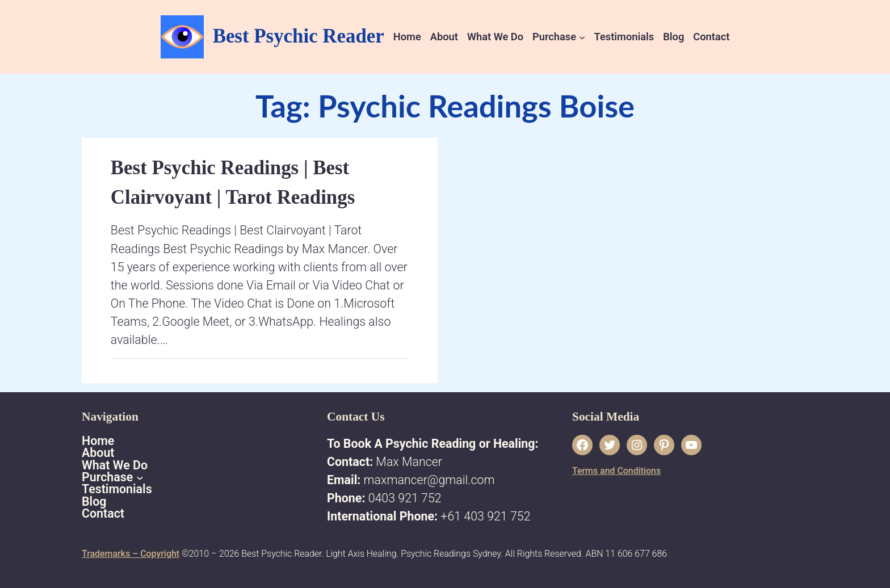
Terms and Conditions (616, 471)
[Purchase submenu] (582, 37)
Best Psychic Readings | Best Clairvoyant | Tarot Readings (233, 182)
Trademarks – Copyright (131, 554)
